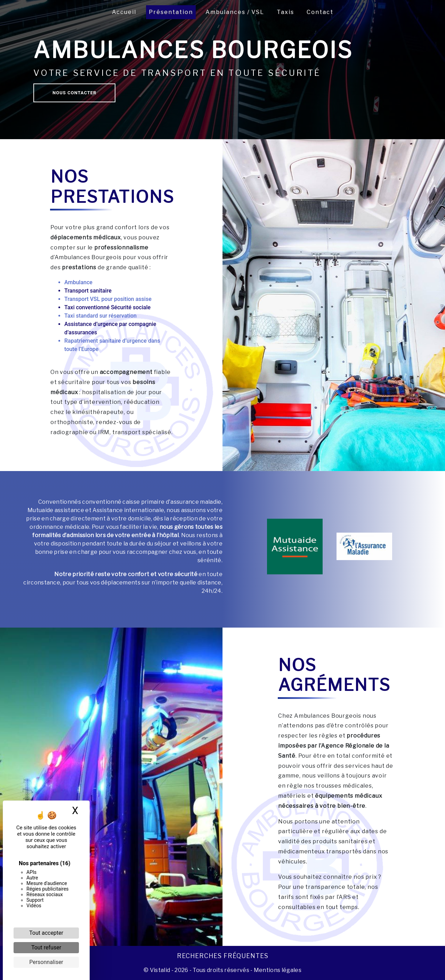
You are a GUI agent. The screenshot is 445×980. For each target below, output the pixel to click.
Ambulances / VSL (235, 12)
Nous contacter (74, 93)
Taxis (285, 12)
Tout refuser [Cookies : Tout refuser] (46, 947)
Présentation (171, 12)
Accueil (124, 12)
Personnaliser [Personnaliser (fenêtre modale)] (46, 962)
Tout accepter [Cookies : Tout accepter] (46, 933)
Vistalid (160, 970)
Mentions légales (277, 970)
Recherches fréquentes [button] (223, 956)
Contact (320, 12)
